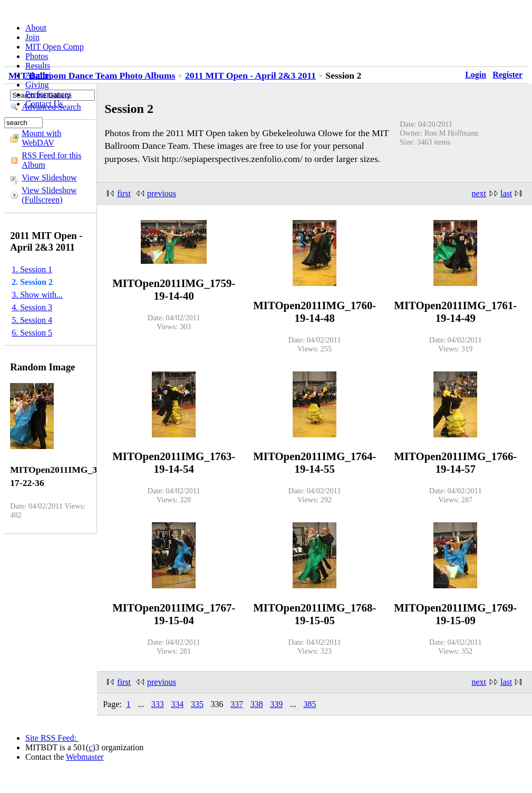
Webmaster (85, 757)
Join (32, 37)
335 (197, 704)
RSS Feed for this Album (51, 160)
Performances (49, 94)
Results (38, 66)
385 (309, 704)
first (124, 193)
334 (177, 704)
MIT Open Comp (55, 47)
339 (276, 704)
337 (237, 704)
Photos (37, 56)
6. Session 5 (32, 333)
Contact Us (44, 104)
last (506, 193)
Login (476, 75)
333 (158, 704)
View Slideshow (49, 178)
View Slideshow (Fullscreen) (49, 195)
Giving (37, 85)
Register (507, 75)
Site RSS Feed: (52, 738)
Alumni (38, 75)
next (479, 193)
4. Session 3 (32, 307)
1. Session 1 (32, 269)
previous (162, 193)
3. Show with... (37, 295)
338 (257, 704)
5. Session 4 (32, 320)
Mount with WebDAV (41, 138)
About (36, 28)
